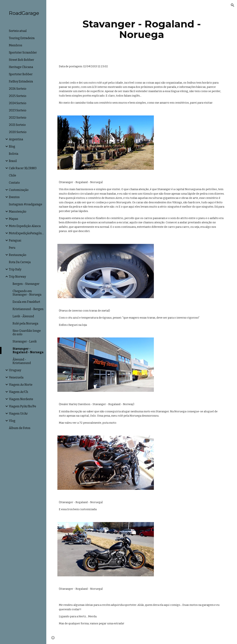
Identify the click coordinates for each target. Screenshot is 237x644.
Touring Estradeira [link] (22, 38)
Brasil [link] (13, 161)
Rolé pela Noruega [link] (25, 323)
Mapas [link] (14, 219)
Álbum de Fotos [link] (20, 428)
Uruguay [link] (15, 370)
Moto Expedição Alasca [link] (25, 226)
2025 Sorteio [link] (18, 96)
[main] (142, 29)
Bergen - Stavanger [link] (26, 284)
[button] (233, 5)
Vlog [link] (12, 421)
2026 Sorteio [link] (18, 89)
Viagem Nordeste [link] (21, 399)
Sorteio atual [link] (18, 31)
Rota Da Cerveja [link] (20, 262)
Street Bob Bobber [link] (21, 60)
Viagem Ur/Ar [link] (18, 414)
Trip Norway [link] (17, 277)
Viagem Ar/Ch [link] (19, 392)
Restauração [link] (18, 255)
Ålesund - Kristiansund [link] (22, 361)
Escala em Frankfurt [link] (26, 302)
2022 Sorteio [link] (18, 118)
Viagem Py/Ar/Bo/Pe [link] (22, 406)
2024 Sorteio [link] (18, 103)
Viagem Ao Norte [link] (21, 385)
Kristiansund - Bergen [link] (28, 309)
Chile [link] (12, 175)
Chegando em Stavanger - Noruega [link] (27, 293)
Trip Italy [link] (15, 269)
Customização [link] (19, 190)
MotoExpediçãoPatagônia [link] (26, 233)
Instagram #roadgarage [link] (26, 204)
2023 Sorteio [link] (18, 110)
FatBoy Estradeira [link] (21, 81)
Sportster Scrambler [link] (23, 53)
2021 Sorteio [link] (17, 125)
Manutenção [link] (18, 212)
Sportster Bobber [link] (21, 74)
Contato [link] (14, 183)
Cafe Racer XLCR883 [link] (23, 168)
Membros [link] (16, 45)
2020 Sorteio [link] (18, 132)
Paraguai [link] (15, 240)
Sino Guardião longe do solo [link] (27, 332)
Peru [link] (12, 248)
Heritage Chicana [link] (21, 67)
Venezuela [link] (16, 377)
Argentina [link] (16, 139)
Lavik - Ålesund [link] (23, 316)
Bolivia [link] (14, 154)
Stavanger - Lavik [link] (25, 341)
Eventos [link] (14, 197)
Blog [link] (12, 146)
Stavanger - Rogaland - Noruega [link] (28, 350)
